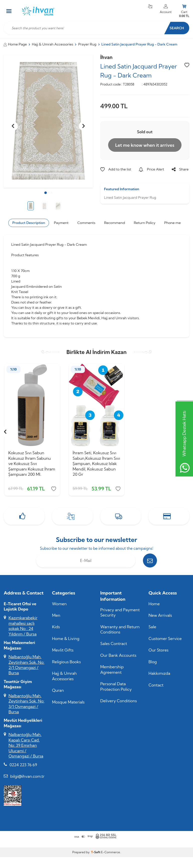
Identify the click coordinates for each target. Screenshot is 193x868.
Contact (156, 685)
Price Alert (151, 169)
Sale (152, 627)
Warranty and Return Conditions (120, 629)
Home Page (15, 44)
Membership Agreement (112, 669)
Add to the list (116, 169)
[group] (48, 121)
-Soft (96, 852)
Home (154, 604)
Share (180, 169)
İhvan (107, 57)
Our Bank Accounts (118, 655)
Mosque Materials (68, 702)
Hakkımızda (159, 673)
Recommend (115, 223)
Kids (56, 627)
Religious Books (66, 662)
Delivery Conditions (119, 701)
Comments (86, 223)
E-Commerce (110, 852)
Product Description (29, 223)
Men (56, 615)
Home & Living (66, 638)
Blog (153, 662)
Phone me (172, 223)
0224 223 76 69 (23, 765)
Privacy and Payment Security (120, 612)
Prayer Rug (87, 44)
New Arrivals (160, 615)
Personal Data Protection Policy (116, 686)
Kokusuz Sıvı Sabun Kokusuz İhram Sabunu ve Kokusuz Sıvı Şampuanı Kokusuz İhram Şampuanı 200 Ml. (32, 463)
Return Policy (144, 223)
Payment (61, 223)
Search (177, 28)
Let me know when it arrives (145, 145)
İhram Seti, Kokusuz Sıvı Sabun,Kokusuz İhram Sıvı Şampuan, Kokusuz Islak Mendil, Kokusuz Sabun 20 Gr (96, 463)
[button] (46, 193)
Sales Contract (114, 643)
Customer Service (165, 638)
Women (59, 604)
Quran (58, 690)
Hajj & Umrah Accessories (52, 44)
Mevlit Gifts (63, 650)
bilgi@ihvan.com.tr (27, 776)
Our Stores (158, 650)
